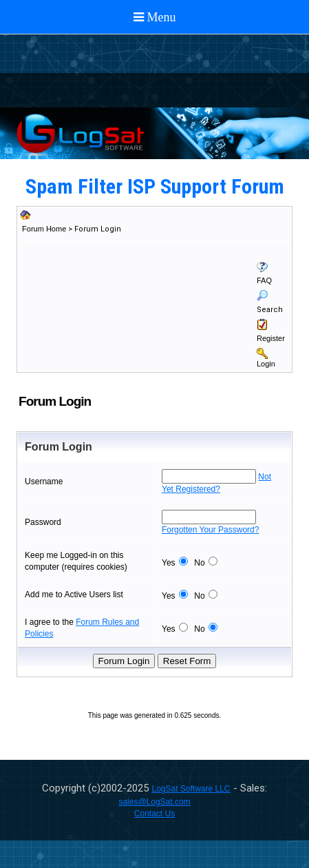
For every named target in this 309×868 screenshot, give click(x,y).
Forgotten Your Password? (210, 530)
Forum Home (44, 229)
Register (271, 338)
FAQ (264, 280)
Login (266, 364)
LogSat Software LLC (191, 789)
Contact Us (154, 814)
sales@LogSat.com (154, 802)
